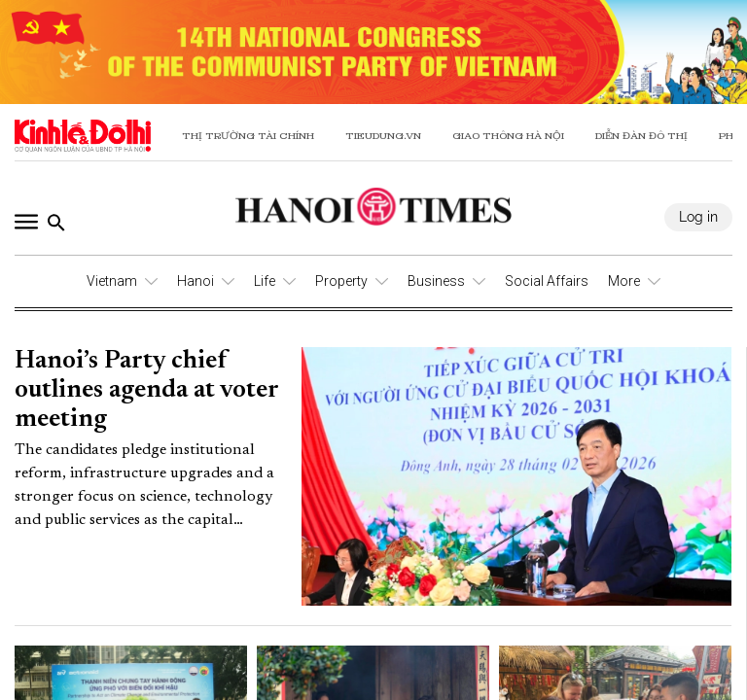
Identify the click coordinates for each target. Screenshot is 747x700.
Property (341, 281)
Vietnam (112, 281)
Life (265, 281)
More (624, 281)
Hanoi (196, 281)
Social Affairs (547, 281)
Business (436, 281)
